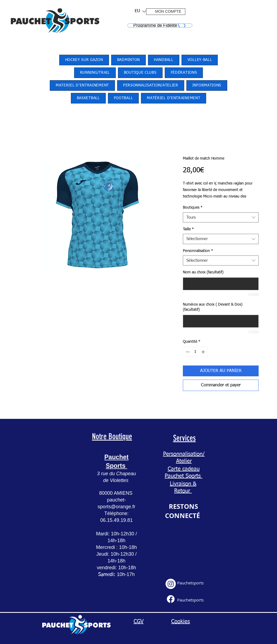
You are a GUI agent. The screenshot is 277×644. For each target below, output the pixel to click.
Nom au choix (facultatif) (203, 272)
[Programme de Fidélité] (160, 25)
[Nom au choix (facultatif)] (221, 284)
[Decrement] (187, 352)
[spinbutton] (195, 352)
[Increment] (204, 352)
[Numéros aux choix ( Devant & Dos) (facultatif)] (221, 321)
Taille (188, 229)
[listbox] (140, 11)
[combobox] (221, 218)
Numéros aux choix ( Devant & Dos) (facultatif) (213, 307)
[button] (139, 11)
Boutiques (193, 208)
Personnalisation (198, 251)
